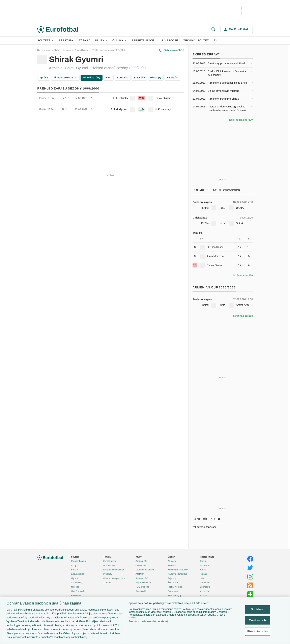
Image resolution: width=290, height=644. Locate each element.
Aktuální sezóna (65, 78)
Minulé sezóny (92, 78)
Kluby (101, 41)
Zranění (107, 583)
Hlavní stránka (44, 50)
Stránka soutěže (243, 276)
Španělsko (205, 587)
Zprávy (44, 78)
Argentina (205, 591)
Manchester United (145, 570)
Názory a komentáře (178, 574)
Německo (205, 583)
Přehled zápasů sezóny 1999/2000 (108, 50)
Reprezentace (144, 41)
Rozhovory (173, 591)
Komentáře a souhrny (178, 570)
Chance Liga (77, 583)
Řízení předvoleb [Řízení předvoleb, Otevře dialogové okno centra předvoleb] (258, 631)
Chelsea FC (141, 565)
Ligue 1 (75, 578)
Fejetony (172, 578)
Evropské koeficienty (114, 570)
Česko (203, 561)
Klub (109, 78)
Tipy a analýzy (175, 595)
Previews (172, 565)
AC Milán (140, 574)
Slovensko (205, 565)
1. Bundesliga (78, 574)
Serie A (75, 570)
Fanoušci (172, 78)
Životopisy (173, 583)
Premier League (79, 561)
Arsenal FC (141, 561)
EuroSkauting (110, 561)
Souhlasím (258, 609)
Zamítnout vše (258, 620)
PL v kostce (109, 565)
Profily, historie (175, 587)
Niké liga (75, 587)
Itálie (202, 578)
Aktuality (172, 561)
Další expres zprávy (241, 120)
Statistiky (139, 78)
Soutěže (45, 41)
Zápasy (84, 41)
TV (216, 41)
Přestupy (66, 41)
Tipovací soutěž (196, 41)
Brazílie (204, 595)
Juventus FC (142, 578)
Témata (107, 557)
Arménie (67, 50)
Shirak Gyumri (81, 50)
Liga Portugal (77, 591)
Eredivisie (76, 595)
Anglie (203, 570)
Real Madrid (141, 591)
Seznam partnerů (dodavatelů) (148, 621)
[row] (111, 98)
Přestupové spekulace (114, 578)
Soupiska (123, 78)
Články (171, 557)
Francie (204, 574)
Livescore (170, 41)
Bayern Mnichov (143, 583)
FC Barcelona (142, 587)
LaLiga (74, 565)
